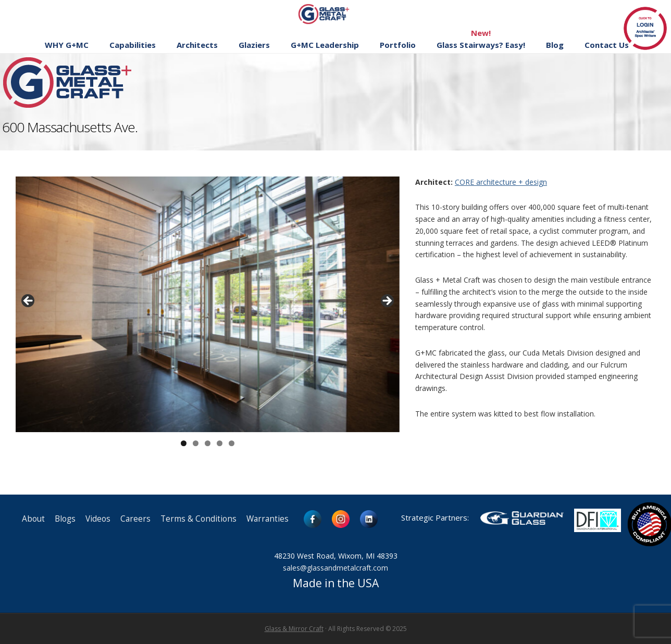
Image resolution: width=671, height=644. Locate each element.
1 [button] (184, 443)
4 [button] (220, 443)
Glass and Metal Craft (334, 14)
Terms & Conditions (198, 519)
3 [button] (208, 443)
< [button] (29, 301)
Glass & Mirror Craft (294, 629)
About (33, 519)
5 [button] (232, 443)
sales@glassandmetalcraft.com (335, 568)
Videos (98, 519)
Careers (135, 519)
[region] (208, 305)
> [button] (387, 301)
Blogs (65, 519)
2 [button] (196, 443)
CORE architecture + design (501, 182)
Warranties (268, 519)
